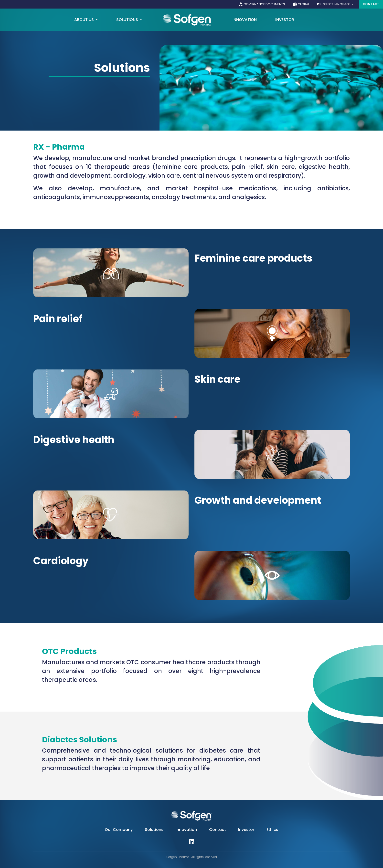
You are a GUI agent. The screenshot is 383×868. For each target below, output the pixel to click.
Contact (371, 4)
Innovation (186, 830)
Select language (334, 4)
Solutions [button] (128, 20)
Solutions (154, 830)
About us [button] (85, 20)
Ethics (272, 830)
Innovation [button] (245, 20)
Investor (285, 20)
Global (304, 4)
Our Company (119, 830)
